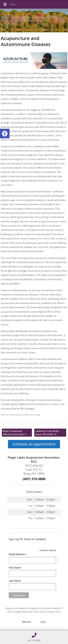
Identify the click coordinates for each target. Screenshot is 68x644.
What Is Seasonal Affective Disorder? (15, 433)
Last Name (15, 581)
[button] (5, 134)
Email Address (18, 554)
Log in (43, 622)
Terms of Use (39, 612)
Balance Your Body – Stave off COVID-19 (48, 433)
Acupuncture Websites (16, 608)
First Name (15, 568)
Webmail (26, 622)
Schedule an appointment (34, 444)
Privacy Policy (54, 612)
